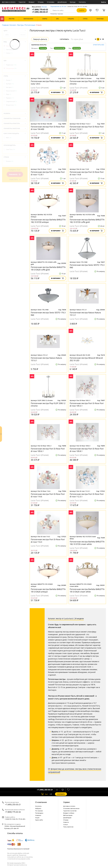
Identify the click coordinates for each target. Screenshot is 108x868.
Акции (37, 818)
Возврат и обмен (69, 813)
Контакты (82, 2)
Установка (51, 2)
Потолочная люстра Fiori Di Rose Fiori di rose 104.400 (48, 128)
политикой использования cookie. (19, 859)
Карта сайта (39, 820)
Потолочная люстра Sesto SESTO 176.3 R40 (48, 314)
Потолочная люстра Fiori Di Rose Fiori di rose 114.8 (87, 173)
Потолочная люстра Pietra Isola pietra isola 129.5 (48, 83)
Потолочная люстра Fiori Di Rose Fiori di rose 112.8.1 (48, 173)
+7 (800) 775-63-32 (40, 10)
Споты (9, 53)
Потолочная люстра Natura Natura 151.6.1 (46, 359)
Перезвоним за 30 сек (58, 7)
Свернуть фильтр (40, 39)
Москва (44, 7)
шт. (45, 794)
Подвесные (11, 65)
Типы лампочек (68, 827)
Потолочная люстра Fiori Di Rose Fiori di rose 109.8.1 (87, 450)
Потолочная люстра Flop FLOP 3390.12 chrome (48, 405)
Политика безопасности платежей (18, 849)
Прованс (10, 98)
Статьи (66, 825)
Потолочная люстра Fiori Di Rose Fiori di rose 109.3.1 (87, 405)
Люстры (20, 25)
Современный (11, 101)
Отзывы (41, 2)
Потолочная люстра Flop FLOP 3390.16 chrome (87, 83)
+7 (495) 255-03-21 (40, 12)
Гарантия (22, 2)
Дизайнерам (62, 2)
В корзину (57, 92)
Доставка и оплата (9, 2)
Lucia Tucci (11, 149)
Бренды (73, 2)
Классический (11, 91)
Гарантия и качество (70, 811)
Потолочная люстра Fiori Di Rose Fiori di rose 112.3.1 (87, 495)
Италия (10, 161)
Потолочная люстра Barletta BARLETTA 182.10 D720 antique (48, 221)
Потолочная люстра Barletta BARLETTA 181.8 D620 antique (48, 590)
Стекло (43, 48)
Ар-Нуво (10, 84)
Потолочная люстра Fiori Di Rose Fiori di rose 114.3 (48, 541)
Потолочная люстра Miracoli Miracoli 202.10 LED (86, 359)
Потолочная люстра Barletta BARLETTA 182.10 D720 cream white (87, 543)
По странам (39, 811)
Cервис (67, 802)
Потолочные (30, 25)
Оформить (61, 794)
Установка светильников (71, 808)
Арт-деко (10, 87)
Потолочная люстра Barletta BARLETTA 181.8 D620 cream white (87, 590)
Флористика (11, 105)
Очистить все (99, 45)
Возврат (32, 2)
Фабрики (38, 808)
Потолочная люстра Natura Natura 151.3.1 (85, 314)
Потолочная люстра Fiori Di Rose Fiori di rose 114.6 (48, 495)
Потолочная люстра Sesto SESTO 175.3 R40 (87, 266)
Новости (66, 822)
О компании (41, 802)
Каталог (2, 19)
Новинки (38, 815)
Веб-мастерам (68, 815)
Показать (15, 174)
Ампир (9, 80)
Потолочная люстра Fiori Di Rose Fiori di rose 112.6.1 (87, 128)
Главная (5, 25)
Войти (104, 2)
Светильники (12, 49)
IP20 (9, 138)
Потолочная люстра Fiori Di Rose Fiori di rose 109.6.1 (48, 450)
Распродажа (39, 813)
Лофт (9, 94)
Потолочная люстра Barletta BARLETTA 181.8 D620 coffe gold (48, 268)
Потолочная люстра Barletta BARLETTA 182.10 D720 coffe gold (87, 221)
